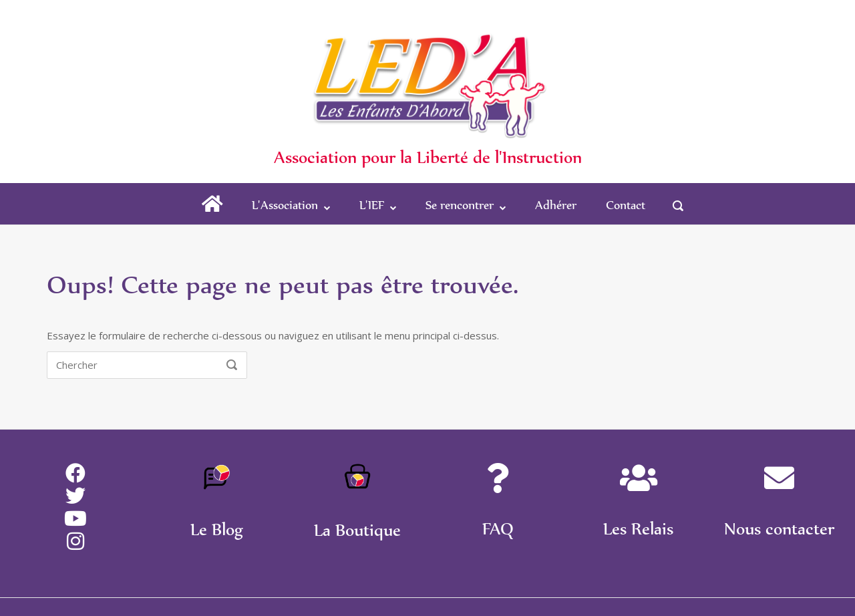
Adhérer (556, 205)
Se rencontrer (460, 205)
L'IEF (372, 205)
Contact (626, 205)
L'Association (285, 205)
